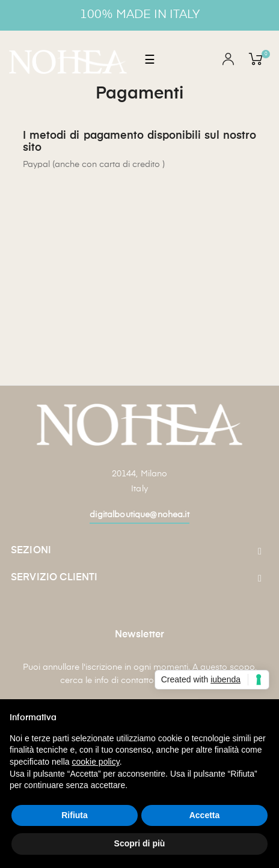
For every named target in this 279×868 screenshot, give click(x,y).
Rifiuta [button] (75, 815)
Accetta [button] (205, 815)
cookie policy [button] (96, 762)
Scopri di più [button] (140, 843)
